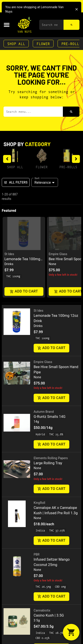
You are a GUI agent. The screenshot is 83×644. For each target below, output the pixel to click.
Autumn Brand (44, 412)
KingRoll (39, 503)
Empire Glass (58, 254)
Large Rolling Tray (48, 463)
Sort (37, 178)
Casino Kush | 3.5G (49, 615)
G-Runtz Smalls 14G (50, 417)
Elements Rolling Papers (51, 458)
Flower (43, 43)
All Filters (16, 182)
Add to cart (24, 291)
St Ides (9, 254)
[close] (77, 9)
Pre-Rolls (68, 167)
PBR (37, 554)
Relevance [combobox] (43, 182)
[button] (7, 25)
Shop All (16, 43)
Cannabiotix (42, 610)
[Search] (71, 25)
